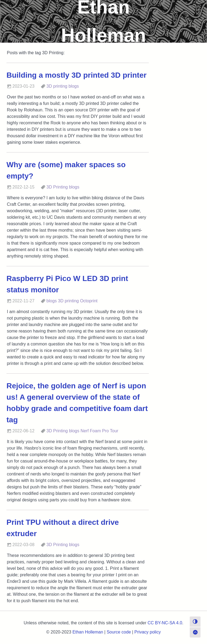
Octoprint (89, 301)
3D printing (57, 86)
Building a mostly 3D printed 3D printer (77, 75)
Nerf (85, 431)
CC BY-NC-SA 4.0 (165, 623)
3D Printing (57, 187)
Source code (119, 632)
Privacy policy (148, 632)
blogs (74, 86)
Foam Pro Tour (104, 431)
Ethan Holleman (88, 632)
